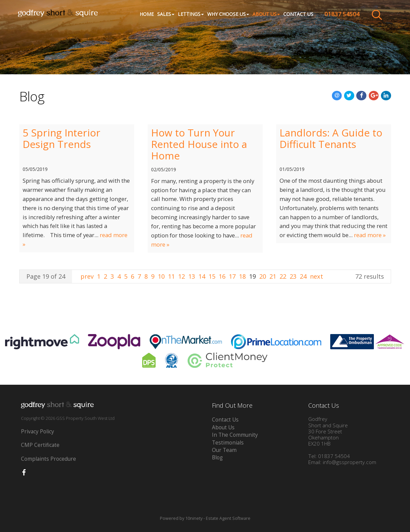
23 (293, 276)
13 (192, 276)
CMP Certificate (40, 445)
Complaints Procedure (49, 459)
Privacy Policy (38, 432)
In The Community (235, 435)
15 (212, 276)
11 (171, 276)
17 (232, 276)
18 (242, 276)
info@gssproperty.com (349, 462)
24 (303, 276)
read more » (370, 235)
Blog (217, 458)
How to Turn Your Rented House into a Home (199, 144)
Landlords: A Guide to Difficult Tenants (331, 138)
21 (273, 276)
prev (88, 276)
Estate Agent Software (228, 518)
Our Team (224, 450)
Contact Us (296, 14)
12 (182, 276)
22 (283, 276)
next (317, 276)
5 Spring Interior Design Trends (62, 138)
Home (145, 14)
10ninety (194, 518)
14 (202, 276)
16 (222, 276)
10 (161, 276)
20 (263, 276)
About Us (223, 427)
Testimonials (228, 443)
